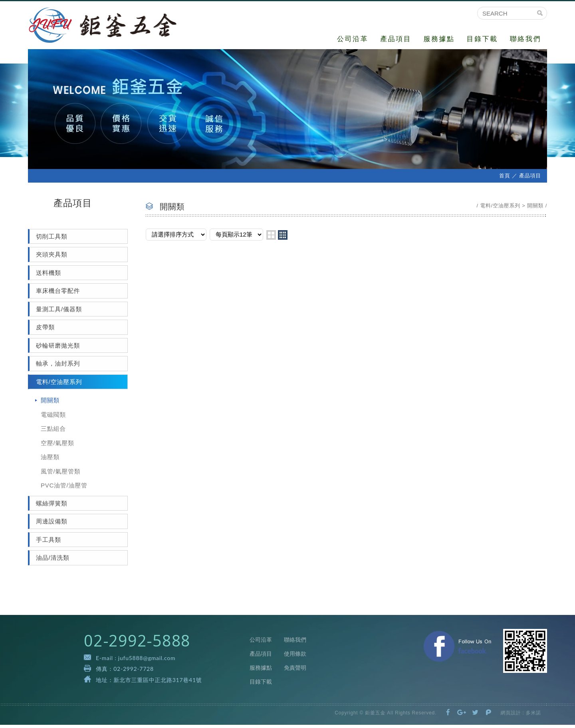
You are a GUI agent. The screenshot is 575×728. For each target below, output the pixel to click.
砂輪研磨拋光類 (58, 348)
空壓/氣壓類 (57, 446)
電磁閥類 (53, 417)
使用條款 (295, 657)
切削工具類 (52, 239)
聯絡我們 (525, 39)
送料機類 (49, 275)
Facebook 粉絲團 (457, 649)
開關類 (50, 403)
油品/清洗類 (53, 561)
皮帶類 (45, 330)
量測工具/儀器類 (59, 312)
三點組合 (53, 432)
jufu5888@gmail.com (147, 661)
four (283, 238)
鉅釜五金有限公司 (109, 27)
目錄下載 (482, 39)
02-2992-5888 (137, 643)
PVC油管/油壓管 (64, 488)
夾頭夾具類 (52, 258)
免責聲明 (295, 671)
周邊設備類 (52, 524)
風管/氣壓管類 (60, 474)
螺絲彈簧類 (52, 506)
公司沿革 (353, 39)
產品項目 (396, 39)
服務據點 (439, 39)
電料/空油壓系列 (59, 385)
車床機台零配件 (58, 294)
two (271, 238)
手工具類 (49, 542)
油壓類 (50, 460)
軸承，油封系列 (58, 367)
